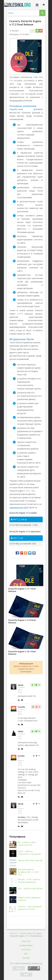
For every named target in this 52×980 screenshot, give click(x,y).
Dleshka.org (18, 5)
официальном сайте (19, 507)
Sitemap (26, 958)
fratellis (21, 707)
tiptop (21, 685)
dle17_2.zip (17, 538)
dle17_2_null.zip (19, 519)
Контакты (26, 950)
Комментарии (26, 945)
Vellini (21, 731)
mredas (21, 756)
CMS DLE (14, 933)
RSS (26, 954)
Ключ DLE (26, 941)
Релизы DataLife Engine (31, 933)
